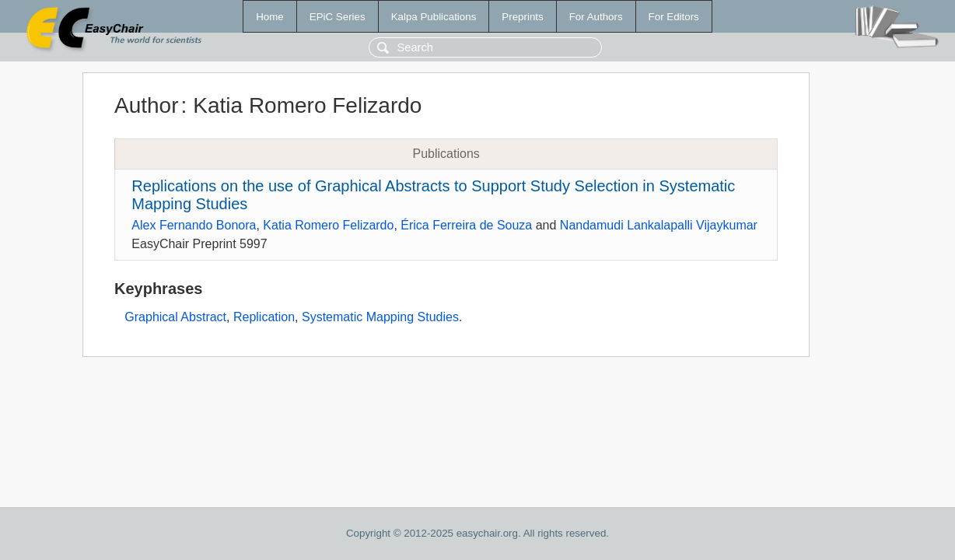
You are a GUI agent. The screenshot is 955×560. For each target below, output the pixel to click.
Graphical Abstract (175, 317)
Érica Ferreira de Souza (466, 225)
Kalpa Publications (434, 17)
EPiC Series (338, 17)
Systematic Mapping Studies (380, 317)
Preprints (522, 17)
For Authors (596, 17)
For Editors (674, 17)
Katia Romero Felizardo (328, 225)
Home (270, 17)
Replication (264, 317)
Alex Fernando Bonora (194, 225)
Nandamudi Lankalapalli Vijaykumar (659, 225)
